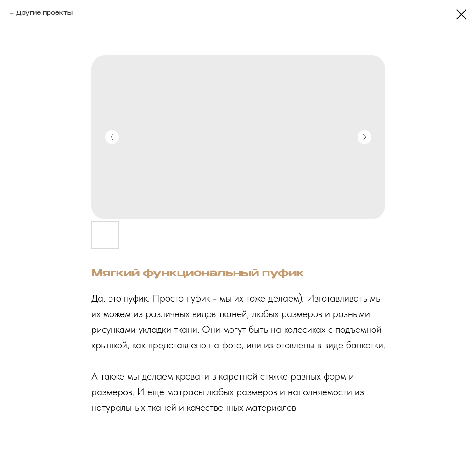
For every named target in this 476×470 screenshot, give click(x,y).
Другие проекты (44, 13)
